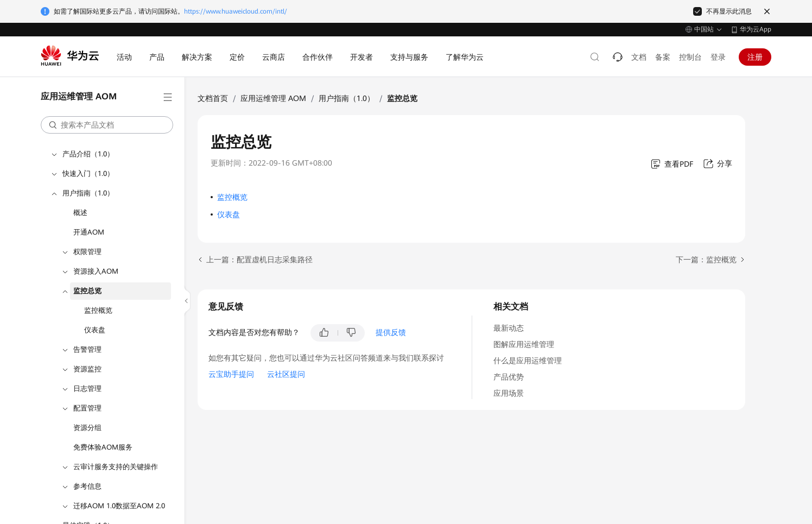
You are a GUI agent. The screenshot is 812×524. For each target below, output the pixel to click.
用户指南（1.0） (88, 193)
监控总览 (87, 291)
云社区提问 (286, 374)
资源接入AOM (96, 271)
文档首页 (213, 98)
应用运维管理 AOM (273, 98)
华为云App (756, 29)
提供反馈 (391, 332)
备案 (663, 57)
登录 (718, 57)
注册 (755, 57)
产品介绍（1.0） (88, 154)
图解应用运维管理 (524, 344)
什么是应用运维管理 (528, 361)
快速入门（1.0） (88, 173)
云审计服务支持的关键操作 (116, 467)
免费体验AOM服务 (103, 447)
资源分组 (87, 428)
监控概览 (98, 310)
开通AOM (89, 232)
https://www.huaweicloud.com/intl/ (236, 11)
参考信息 (87, 486)
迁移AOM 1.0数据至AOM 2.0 (119, 506)
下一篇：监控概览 (706, 260)
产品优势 (509, 377)
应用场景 (509, 393)
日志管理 (87, 389)
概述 (80, 213)
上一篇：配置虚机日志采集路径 (259, 260)
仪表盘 (95, 330)
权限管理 (87, 252)
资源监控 (87, 369)
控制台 (690, 57)
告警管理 (87, 349)
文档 (639, 57)
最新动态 (509, 328)
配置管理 (87, 408)
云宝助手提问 (231, 374)
